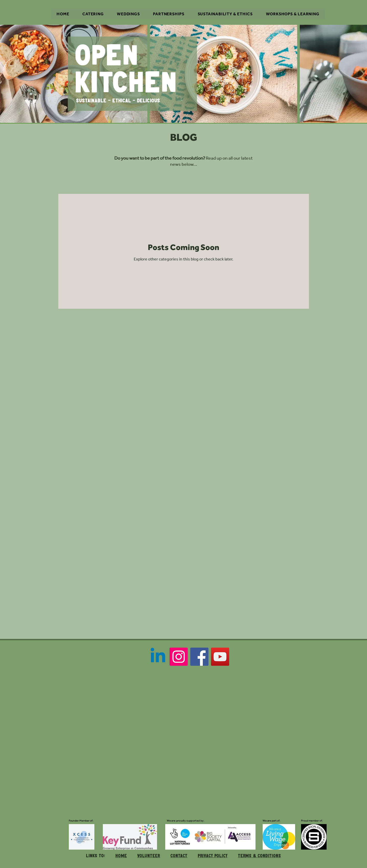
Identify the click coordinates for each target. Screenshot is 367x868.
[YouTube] (220, 657)
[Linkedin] (158, 657)
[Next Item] (362, 74)
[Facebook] (199, 657)
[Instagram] (179, 657)
